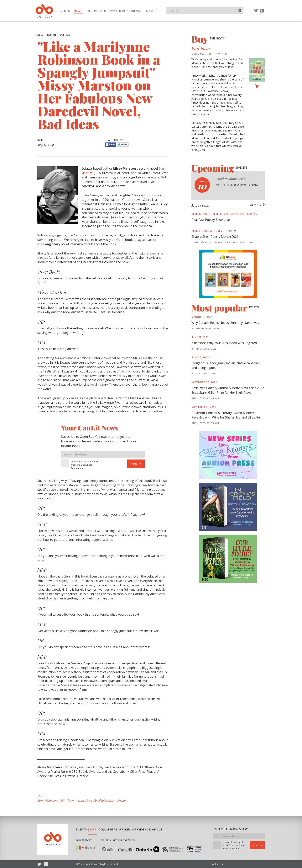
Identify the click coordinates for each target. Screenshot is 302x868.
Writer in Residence (126, 11)
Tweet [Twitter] (123, 145)
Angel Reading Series (231, 179)
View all (255, 205)
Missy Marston (47, 801)
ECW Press (67, 801)
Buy (208, 39)
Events (65, 11)
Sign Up (136, 464)
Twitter (256, 12)
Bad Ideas (201, 48)
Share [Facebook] (111, 145)
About (151, 11)
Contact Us (217, 864)
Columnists (96, 11)
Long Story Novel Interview (96, 801)
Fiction (122, 801)
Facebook (262, 12)
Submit (240, 10)
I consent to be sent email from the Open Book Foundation (84, 465)
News (78, 11)
